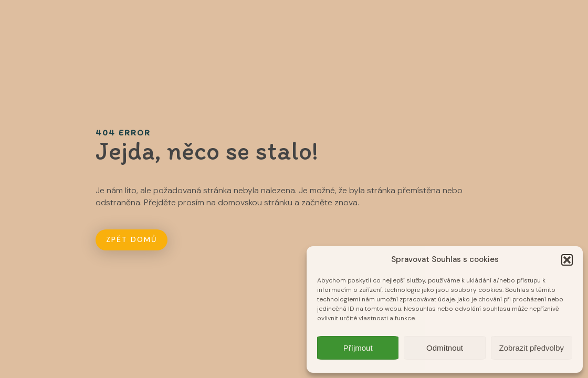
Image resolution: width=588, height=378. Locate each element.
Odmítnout (445, 348)
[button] (567, 260)
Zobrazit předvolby (532, 348)
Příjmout (358, 348)
